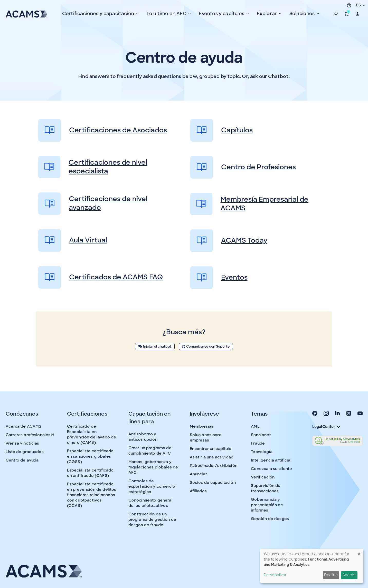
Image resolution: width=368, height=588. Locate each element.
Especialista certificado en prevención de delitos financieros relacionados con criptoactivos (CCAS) (92, 495)
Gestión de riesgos (270, 519)
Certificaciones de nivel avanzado (93, 204)
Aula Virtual (73, 240)
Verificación (263, 477)
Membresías (202, 426)
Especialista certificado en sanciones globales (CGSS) (90, 456)
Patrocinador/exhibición (214, 466)
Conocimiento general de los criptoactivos (150, 503)
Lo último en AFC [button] (167, 14)
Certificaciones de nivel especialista (93, 167)
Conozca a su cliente (271, 469)
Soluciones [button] (303, 14)
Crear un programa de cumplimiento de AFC (150, 451)
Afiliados (198, 491)
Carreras (30, 435)
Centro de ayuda (22, 460)
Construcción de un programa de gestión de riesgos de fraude (152, 520)
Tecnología (262, 452)
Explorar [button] (267, 14)
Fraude (258, 443)
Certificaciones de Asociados (103, 130)
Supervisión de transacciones (266, 488)
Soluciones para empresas (206, 438)
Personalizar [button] (275, 575)
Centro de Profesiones (243, 167)
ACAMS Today (229, 241)
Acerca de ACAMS (23, 426)
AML (255, 426)
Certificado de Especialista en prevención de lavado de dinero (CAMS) (92, 434)
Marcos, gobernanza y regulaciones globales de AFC (153, 467)
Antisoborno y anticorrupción (143, 437)
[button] (336, 14)
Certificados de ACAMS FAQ (101, 277)
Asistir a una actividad (212, 457)
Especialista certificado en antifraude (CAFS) (90, 473)
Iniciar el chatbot (155, 346)
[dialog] (312, 566)
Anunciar (198, 474)
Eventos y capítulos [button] (222, 14)
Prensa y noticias (22, 443)
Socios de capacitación (213, 483)
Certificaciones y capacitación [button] (99, 14)
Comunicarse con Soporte (206, 346)
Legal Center (326, 427)
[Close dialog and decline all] (359, 552)
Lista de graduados (25, 452)
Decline (331, 575)
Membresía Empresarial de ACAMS (249, 204)
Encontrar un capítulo (211, 449)
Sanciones (261, 435)
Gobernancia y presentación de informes (267, 505)
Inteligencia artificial (271, 460)
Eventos (219, 278)
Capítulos (221, 130)
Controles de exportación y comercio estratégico (152, 486)
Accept (349, 575)
